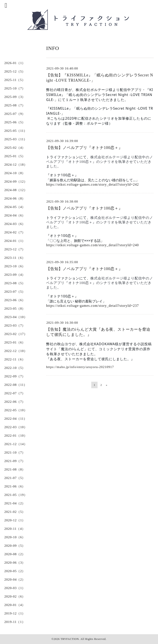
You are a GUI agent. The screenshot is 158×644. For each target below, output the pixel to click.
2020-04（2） (15, 580)
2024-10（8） (15, 173)
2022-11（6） (15, 359)
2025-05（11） (16, 131)
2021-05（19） (16, 495)
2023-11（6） (15, 258)
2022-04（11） (16, 419)
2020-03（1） (15, 588)
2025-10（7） (15, 88)
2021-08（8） (15, 469)
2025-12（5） (15, 71)
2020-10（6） (15, 537)
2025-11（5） (15, 80)
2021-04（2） (15, 503)
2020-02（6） (15, 596)
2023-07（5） (15, 292)
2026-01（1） (15, 63)
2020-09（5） (15, 546)
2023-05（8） (15, 309)
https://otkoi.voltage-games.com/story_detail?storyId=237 (93, 306)
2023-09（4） (15, 275)
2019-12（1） (15, 613)
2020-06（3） (15, 563)
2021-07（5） (15, 478)
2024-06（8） (15, 198)
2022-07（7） (15, 393)
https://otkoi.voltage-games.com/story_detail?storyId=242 (93, 184)
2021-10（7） (15, 452)
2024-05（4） (15, 207)
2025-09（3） (15, 97)
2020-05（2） (15, 571)
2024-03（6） (15, 224)
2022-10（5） (15, 368)
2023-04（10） (16, 317)
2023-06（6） (15, 300)
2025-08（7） (15, 105)
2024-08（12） (16, 190)
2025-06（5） (15, 122)
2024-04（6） (15, 215)
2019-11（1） (15, 622)
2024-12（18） (16, 165)
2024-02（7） (15, 232)
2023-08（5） (15, 283)
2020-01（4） (15, 605)
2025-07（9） (15, 114)
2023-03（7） (15, 325)
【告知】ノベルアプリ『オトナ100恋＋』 (84, 148)
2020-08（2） (15, 554)
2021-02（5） (15, 512)
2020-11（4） (15, 529)
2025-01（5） (15, 156)
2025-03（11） (16, 139)
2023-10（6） (15, 266)
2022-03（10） (16, 427)
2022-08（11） (16, 385)
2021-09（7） (15, 461)
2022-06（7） (15, 402)
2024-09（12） (16, 182)
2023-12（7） (15, 249)
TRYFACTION (70, 639)
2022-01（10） (16, 436)
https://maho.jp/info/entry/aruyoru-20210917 (80, 367)
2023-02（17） (16, 334)
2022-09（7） (15, 376)
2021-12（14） (16, 444)
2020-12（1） (15, 520)
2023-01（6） (15, 342)
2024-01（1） (15, 241)
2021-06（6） (15, 486)
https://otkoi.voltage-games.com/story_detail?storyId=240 (93, 245)
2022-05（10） (16, 410)
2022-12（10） (16, 351)
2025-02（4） (15, 148)
